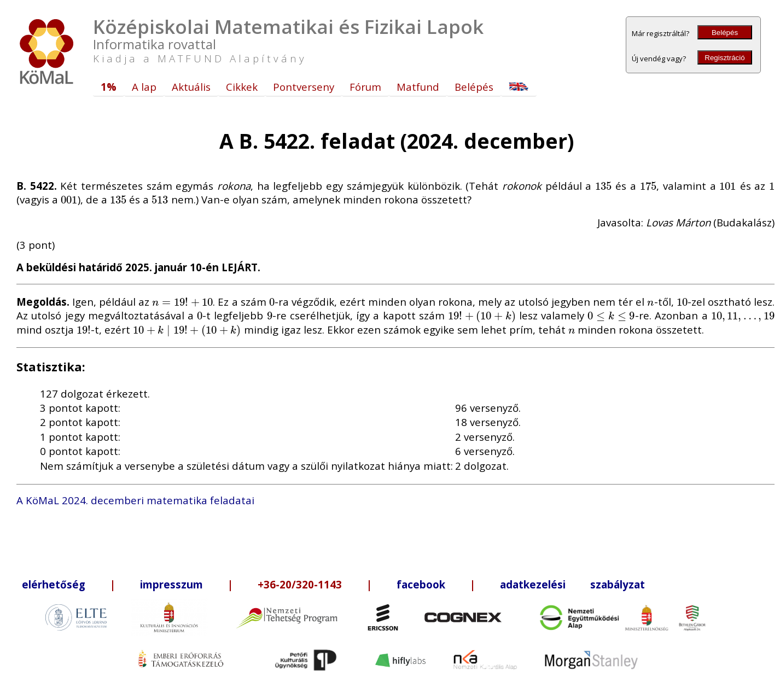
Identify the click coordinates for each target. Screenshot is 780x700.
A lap (144, 87)
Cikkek (242, 87)
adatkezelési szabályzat (572, 584)
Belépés (725, 33)
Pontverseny (304, 87)
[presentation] (604, 186)
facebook (421, 584)
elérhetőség (54, 584)
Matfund (418, 87)
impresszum (171, 584)
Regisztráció (724, 58)
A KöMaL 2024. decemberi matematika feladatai (135, 500)
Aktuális (191, 87)
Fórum (365, 87)
